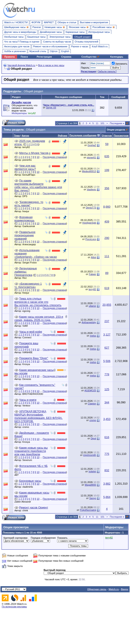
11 (97, 123)
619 (107, 288)
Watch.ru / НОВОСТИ (16, 22)
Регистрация (44, 57)
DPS (26, 196)
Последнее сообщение (83, 135)
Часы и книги (28, 400)
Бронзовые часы (30, 481)
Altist (94, 257)
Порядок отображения (43, 538)
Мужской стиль (38, 51)
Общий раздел (82, 37)
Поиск (24, 57)
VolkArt (92, 471)
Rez (26, 278)
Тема (17, 136)
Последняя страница (55, 157)
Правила (10, 57)
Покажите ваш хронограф (26, 345)
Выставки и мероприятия (94, 22)
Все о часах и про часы (51, 65)
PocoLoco (91, 239)
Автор (25, 136)
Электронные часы (60, 37)
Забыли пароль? (107, 71)
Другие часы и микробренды (20, 32)
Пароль (85, 68)
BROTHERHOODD (34, 394)
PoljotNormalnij (88, 510)
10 (38, 157)
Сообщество (90, 57)
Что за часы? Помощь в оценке (22, 42)
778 (107, 374)
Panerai (37, 27)
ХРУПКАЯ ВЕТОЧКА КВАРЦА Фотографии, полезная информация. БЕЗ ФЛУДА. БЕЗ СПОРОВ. (39, 416)
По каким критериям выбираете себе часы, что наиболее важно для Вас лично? (38, 185)
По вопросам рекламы (14, 607)
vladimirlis (29, 487)
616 (107, 437)
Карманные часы (75, 32)
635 (107, 156)
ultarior (92, 306)
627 (107, 348)
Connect (28, 337)
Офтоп (54, 51)
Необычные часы (14, 37)
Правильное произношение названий (25, 235)
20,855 (107, 305)
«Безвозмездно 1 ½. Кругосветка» (28, 285)
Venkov (27, 406)
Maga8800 (90, 485)
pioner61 (28, 160)
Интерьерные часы (99, 32)
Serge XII (51, 108)
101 (102, 123)
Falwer (93, 274)
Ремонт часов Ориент (34, 507)
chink (26, 510)
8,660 (107, 207)
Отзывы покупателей (86, 42)
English (65, 51)
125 (107, 389)
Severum (28, 460)
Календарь (117, 57)
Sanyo (93, 498)
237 (107, 321)
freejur (27, 211)
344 (107, 402)
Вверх (125, 589)
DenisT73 (91, 208)
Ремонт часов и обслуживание (50, 46)
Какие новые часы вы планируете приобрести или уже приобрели (31, 451)
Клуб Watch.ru (100, 46)
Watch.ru (114, 589)
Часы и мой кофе (31, 332)
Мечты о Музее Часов (34, 153)
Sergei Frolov (31, 263)
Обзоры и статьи (67, 22)
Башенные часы (37, 37)
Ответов (107, 136)
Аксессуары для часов (17, 46)
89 (107, 273)
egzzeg (27, 311)
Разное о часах (80, 46)
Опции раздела (116, 130)
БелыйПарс (30, 175)
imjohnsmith (90, 455)
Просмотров (121, 136)
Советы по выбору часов (57, 42)
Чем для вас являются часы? (25, 167)
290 (107, 238)
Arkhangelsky (89, 322)
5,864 (107, 497)
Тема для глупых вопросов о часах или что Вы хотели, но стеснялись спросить (38, 302)
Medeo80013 (89, 171)
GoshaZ (92, 145)
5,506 (107, 361)
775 (107, 454)
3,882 (107, 484)
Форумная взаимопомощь (24, 219)
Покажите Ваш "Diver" (34, 358)
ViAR (26, 326)
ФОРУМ (36, 22)
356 (107, 188)
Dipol (93, 438)
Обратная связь (97, 589)
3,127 (107, 334)
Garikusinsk (30, 226)
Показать (62, 538)
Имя (83, 63)
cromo (27, 427)
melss (93, 336)
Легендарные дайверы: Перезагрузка (26, 272)
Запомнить (120, 64)
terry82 (27, 147)
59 (107, 144)
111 (107, 256)
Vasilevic (91, 189)
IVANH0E (29, 352)
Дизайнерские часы (51, 32)
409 (107, 221)
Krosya (27, 364)
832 (107, 470)
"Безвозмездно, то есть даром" (29, 204)
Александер (30, 244)
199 (107, 170)
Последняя (117, 123)
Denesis (28, 379)
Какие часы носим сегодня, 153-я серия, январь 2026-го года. (39, 318)
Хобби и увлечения (15, 51)
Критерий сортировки (15, 538)
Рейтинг (63, 136)
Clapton (92, 404)
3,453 (107, 419)
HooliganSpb (89, 223)
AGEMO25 (90, 390)
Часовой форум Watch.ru (21, 65)
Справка (66, 57)
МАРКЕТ (49, 22)
